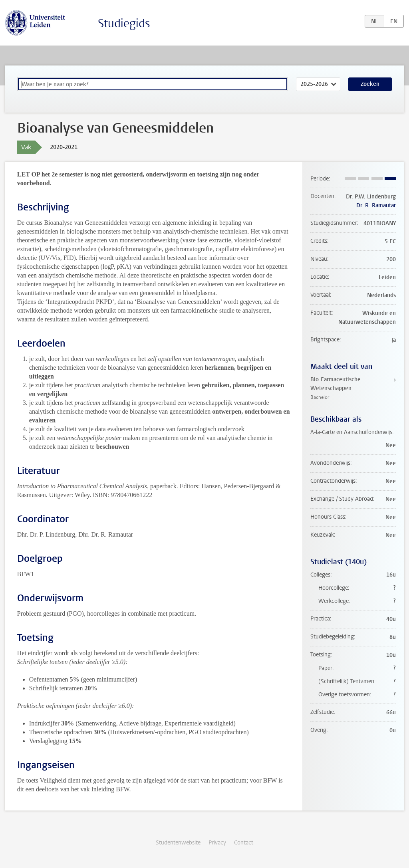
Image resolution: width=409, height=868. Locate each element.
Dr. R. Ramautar (376, 205)
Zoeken (370, 84)
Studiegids (124, 23)
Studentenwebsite (178, 843)
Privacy (217, 843)
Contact (244, 843)
